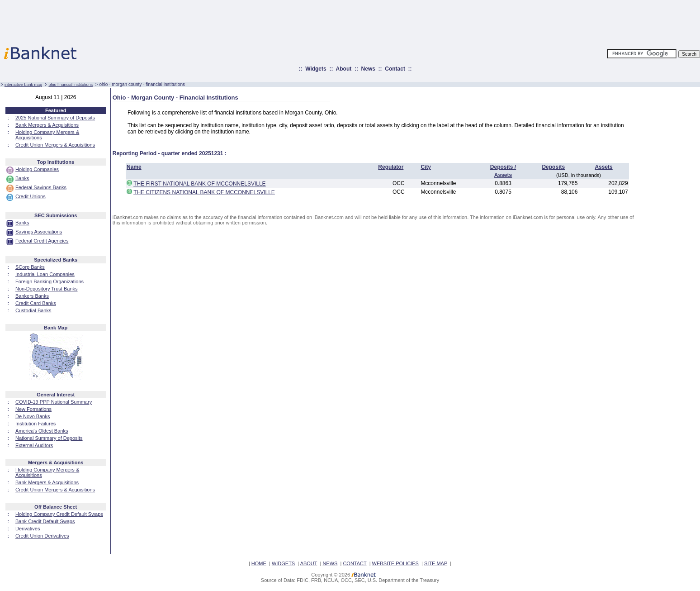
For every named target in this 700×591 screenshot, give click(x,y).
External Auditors (34, 445)
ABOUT (309, 563)
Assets (603, 167)
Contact (395, 69)
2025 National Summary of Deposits (55, 118)
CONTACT (355, 563)
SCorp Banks (30, 267)
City (426, 167)
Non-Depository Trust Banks (47, 289)
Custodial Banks (33, 310)
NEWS (330, 563)
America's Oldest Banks (42, 431)
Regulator (391, 167)
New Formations (33, 409)
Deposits (553, 167)
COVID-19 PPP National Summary (54, 402)
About (344, 69)
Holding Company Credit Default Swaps (59, 514)
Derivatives (28, 529)
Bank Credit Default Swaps (45, 521)
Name (134, 167)
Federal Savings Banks (41, 187)
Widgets (316, 69)
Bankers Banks (32, 296)
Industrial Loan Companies (45, 274)
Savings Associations (39, 232)
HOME (259, 563)
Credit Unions (31, 196)
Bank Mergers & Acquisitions (47, 125)
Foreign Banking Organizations (50, 281)
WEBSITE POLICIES (395, 563)
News (368, 69)
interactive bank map (23, 85)
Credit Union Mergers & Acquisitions (55, 145)
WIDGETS (283, 563)
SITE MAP (436, 563)
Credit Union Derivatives (42, 536)
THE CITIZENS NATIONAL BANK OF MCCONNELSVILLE (204, 192)
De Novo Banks (33, 416)
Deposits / (503, 167)
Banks (22, 178)
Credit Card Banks (36, 303)
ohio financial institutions (71, 85)
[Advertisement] (390, 20)
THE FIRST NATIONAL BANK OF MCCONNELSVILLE (200, 184)
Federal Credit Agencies (42, 241)
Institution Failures (35, 424)
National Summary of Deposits (49, 438)
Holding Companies (37, 169)
